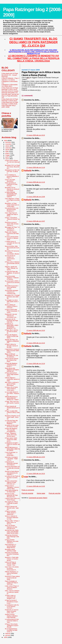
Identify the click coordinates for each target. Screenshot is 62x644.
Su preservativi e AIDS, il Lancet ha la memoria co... (12, 282)
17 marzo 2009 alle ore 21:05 (36, 486)
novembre (9, 144)
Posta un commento (28, 490)
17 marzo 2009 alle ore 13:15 (36, 330)
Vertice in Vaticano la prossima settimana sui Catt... (12, 517)
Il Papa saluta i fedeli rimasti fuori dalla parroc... (11, 440)
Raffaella (28, 170)
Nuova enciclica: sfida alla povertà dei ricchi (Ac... (12, 248)
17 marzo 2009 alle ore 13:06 (36, 197)
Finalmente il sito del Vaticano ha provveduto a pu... (11, 316)
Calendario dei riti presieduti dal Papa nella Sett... (11, 321)
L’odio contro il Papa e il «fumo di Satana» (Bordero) (12, 587)
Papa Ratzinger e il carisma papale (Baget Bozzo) (10, 546)
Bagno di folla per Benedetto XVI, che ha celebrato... (11, 355)
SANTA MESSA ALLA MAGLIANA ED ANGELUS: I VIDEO (12, 398)
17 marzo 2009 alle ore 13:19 (36, 364)
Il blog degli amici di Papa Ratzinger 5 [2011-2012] (10, 89)
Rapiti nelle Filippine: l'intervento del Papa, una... (12, 233)
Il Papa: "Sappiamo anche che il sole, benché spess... (11, 435)
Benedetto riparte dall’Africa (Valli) (10, 550)
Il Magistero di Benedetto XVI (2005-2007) (10, 85)
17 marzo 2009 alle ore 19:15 (36, 474)
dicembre (8, 142)
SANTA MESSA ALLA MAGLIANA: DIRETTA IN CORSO (12, 449)
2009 (6, 140)
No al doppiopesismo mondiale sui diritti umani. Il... (11, 630)
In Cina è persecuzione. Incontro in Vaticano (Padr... (12, 238)
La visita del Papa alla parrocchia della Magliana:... (11, 422)
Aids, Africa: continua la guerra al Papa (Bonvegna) (12, 384)
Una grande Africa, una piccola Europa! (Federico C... (12, 210)
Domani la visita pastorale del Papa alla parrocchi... (11, 495)
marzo (8, 159)
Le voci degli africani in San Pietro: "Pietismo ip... (12, 393)
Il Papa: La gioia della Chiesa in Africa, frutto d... (12, 412)
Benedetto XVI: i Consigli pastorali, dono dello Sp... (12, 297)
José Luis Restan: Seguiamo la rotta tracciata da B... (11, 527)
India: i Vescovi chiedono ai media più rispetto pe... (12, 592)
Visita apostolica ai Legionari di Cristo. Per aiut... (11, 184)
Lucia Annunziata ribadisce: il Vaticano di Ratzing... (12, 278)
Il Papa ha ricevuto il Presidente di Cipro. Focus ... (12, 602)
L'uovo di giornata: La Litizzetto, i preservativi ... (11, 454)
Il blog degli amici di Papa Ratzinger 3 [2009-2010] (10, 103)
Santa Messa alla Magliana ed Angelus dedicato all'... (12, 370)
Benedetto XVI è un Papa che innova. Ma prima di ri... (12, 167)
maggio (8, 155)
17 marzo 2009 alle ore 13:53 (36, 457)
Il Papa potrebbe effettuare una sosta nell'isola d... (12, 541)
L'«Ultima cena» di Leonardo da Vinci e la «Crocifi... (12, 243)
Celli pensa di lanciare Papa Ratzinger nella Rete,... (12, 537)
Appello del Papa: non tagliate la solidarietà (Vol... (12, 341)
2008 (6, 637)
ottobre (8, 146)
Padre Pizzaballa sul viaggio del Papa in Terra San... (11, 583)
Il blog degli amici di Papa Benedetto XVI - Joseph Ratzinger (10, 75)
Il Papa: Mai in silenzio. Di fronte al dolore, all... (12, 331)
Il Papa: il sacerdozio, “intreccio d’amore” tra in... (12, 219)
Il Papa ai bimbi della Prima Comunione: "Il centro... (12, 311)
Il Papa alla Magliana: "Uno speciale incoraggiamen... (11, 430)
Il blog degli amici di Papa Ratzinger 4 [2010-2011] (10, 100)
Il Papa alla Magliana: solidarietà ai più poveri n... (11, 365)
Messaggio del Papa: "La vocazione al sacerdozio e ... (12, 229)
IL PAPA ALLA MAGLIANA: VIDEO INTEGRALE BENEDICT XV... (12, 326)
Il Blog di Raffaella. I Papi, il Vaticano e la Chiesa (10, 79)
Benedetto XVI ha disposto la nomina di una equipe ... (12, 189)
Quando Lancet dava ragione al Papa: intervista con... (11, 482)
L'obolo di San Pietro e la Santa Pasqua (12, 499)
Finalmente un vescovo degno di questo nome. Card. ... (12, 611)
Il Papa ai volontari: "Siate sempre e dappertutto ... (10, 513)
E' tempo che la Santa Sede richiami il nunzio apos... (11, 389)
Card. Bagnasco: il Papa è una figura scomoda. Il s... (12, 200)
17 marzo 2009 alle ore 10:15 (36, 135)
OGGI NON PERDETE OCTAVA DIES (12, 491)
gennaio (8, 635)
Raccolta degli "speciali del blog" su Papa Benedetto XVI (10, 96)
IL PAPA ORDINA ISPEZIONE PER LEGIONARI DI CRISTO (11, 195)
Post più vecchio (55, 493)
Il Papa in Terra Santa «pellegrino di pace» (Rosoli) (12, 626)
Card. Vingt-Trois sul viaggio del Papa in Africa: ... (11, 214)
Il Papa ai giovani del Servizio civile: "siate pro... (12, 508)
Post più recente (27, 493)
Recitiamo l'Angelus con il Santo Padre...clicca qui (12, 417)
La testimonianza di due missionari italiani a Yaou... (12, 621)
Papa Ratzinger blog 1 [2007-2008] (9, 106)
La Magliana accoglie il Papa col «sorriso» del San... (12, 444)
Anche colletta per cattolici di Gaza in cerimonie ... (11, 306)
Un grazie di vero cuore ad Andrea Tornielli (12, 426)
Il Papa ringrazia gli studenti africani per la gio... (12, 408)
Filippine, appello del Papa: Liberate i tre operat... (11, 268)
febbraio (8, 634)
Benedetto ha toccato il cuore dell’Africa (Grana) (12, 287)
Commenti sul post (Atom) (38, 498)
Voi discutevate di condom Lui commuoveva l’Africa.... (10, 258)
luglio (7, 151)
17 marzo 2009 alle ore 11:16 (36, 167)
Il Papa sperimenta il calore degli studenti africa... (12, 374)
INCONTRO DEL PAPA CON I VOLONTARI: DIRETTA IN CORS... (12, 532)
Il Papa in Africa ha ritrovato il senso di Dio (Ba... (11, 346)
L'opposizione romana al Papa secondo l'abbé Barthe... (12, 351)
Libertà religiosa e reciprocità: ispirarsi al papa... (12, 379)
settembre (9, 148)
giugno (8, 153)
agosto (8, 150)
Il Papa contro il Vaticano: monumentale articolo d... (12, 263)
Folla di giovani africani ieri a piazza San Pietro (12, 360)
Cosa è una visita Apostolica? (10, 180)
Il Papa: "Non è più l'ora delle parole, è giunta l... (12, 403)
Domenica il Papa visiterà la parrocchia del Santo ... (12, 578)
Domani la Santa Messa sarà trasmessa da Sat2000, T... (12, 473)
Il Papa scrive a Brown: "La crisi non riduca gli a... (12, 162)
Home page (41, 493)
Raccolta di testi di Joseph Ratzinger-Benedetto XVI (10, 92)
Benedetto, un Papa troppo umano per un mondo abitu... (12, 205)
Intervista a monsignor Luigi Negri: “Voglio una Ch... (11, 459)
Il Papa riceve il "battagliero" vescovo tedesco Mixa (12, 487)
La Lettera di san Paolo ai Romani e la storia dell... (12, 478)
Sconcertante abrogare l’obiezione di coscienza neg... (12, 292)
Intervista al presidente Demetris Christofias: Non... (12, 554)
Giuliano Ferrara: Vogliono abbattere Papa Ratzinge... (11, 616)
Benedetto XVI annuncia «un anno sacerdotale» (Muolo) (12, 252)
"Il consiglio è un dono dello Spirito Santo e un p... (12, 302)
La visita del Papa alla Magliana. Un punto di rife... (12, 273)
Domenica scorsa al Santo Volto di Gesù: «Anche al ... (12, 224)
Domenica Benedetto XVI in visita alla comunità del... (12, 468)
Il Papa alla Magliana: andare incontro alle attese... (12, 336)
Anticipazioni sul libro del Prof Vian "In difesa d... (12, 171)
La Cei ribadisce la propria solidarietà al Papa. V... (12, 176)
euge (26, 477)
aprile (7, 157)
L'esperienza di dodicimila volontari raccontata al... (11, 463)
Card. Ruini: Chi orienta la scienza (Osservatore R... (12, 568)
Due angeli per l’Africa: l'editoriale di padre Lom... (11, 503)
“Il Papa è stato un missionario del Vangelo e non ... (11, 597)
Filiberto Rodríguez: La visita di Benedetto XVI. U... (12, 573)
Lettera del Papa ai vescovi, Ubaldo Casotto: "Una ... (11, 564)
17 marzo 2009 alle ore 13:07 (36, 221)
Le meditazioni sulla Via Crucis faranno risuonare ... (12, 606)
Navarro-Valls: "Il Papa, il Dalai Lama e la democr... (12, 522)
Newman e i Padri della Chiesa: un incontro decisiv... (12, 559)
